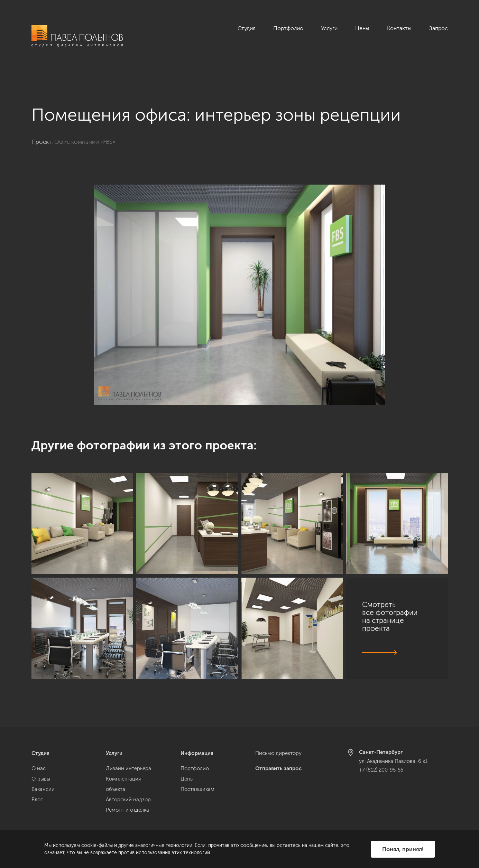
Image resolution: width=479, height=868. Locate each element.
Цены (362, 28)
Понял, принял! (403, 849)
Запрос (439, 28)
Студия (247, 28)
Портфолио (288, 28)
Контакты (399, 28)
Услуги (329, 28)
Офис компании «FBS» (85, 128)
